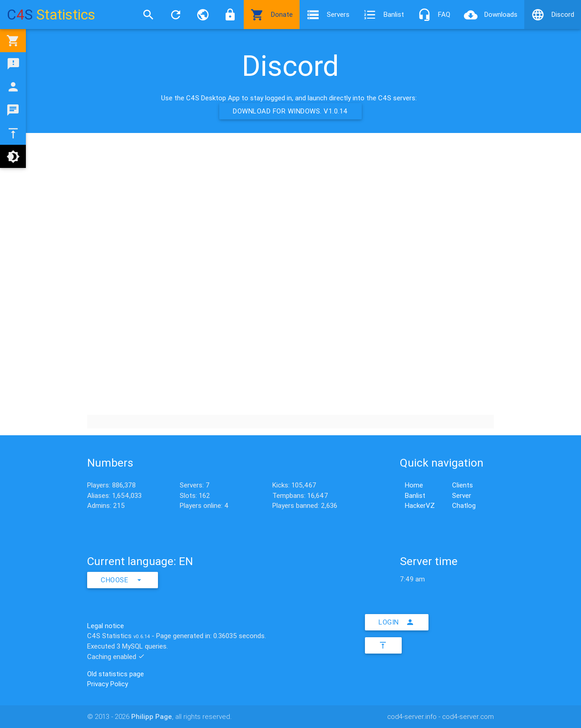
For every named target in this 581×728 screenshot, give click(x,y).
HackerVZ (420, 505)
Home (414, 485)
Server (462, 495)
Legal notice (106, 626)
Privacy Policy (108, 684)
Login (397, 622)
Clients (463, 485)
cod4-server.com (468, 716)
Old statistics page (116, 674)
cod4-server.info (412, 716)
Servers (328, 15)
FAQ (434, 15)
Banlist (384, 15)
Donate (272, 15)
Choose (123, 580)
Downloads (491, 15)
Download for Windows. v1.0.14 (290, 111)
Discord (553, 15)
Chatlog (464, 505)
